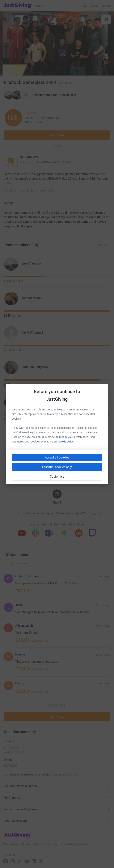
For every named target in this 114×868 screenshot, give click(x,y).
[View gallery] (106, 19)
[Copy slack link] (36, 533)
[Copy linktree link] (64, 534)
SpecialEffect (44, 162)
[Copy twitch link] (92, 533)
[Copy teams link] (49, 533)
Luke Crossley (31, 263)
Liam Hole (28, 402)
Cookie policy (50, 844)
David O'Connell (32, 333)
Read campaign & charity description (30, 190)
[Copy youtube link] (22, 533)
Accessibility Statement (74, 844)
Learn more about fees (65, 775)
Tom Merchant (32, 298)
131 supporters (35, 122)
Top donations (18, 563)
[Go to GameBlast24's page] (11, 162)
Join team (65, 83)
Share (57, 146)
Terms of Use (11, 844)
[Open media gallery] (57, 43)
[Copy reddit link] (79, 533)
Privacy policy (30, 844)
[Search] (84, 6)
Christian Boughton (35, 367)
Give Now (57, 135)
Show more (57, 430)
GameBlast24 (29, 157)
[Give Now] (17, 95)
